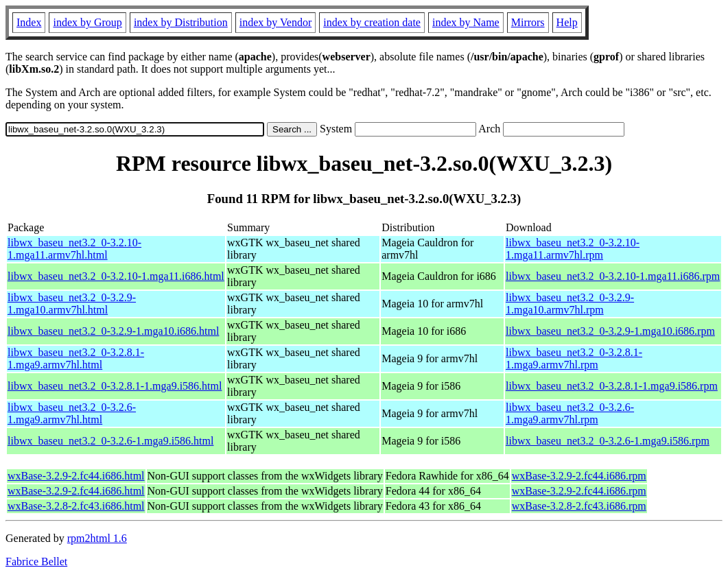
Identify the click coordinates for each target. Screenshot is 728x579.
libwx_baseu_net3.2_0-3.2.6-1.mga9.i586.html (110, 441)
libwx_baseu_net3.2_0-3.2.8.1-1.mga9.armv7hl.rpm (574, 358)
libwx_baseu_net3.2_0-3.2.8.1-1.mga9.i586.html (115, 386)
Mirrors (528, 22)
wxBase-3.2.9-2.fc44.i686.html (76, 476)
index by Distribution (181, 22)
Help (567, 22)
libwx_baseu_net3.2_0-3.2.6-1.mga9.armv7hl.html (72, 413)
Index (29, 22)
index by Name (466, 22)
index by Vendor (275, 22)
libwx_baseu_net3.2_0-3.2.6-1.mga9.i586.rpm (608, 441)
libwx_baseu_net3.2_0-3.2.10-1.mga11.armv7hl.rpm (573, 249)
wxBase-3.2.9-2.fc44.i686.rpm (579, 476)
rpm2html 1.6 (97, 538)
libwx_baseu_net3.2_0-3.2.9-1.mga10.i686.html (113, 331)
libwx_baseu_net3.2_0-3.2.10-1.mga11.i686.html (116, 276)
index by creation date (372, 22)
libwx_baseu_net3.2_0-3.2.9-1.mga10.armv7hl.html (72, 304)
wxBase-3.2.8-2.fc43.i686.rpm (579, 506)
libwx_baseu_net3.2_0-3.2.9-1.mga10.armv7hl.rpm (570, 304)
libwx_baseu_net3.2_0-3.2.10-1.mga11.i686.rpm (613, 276)
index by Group (87, 22)
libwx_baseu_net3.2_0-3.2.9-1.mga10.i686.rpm (610, 331)
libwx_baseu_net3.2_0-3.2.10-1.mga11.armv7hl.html (74, 249)
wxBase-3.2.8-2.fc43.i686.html (76, 506)
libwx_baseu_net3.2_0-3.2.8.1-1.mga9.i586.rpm (612, 386)
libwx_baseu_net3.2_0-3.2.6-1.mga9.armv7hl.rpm (570, 413)
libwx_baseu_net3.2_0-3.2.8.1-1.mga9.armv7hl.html (76, 358)
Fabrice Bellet (36, 562)
